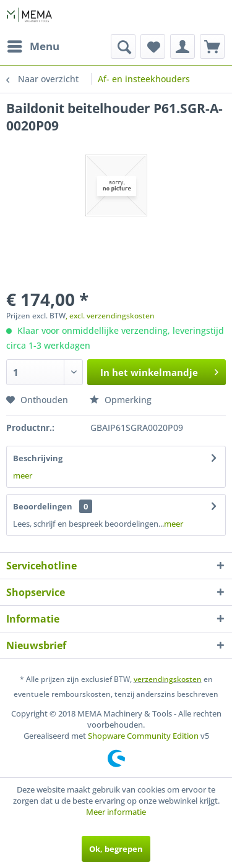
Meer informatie (116, 812)
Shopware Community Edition (143, 736)
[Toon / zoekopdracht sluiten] (123, 46)
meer (23, 475)
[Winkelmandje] (212, 46)
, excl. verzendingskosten (110, 316)
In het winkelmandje (159, 370)
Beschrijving (38, 458)
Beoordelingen (43, 506)
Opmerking (121, 400)
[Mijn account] (183, 46)
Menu (33, 45)
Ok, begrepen (116, 849)
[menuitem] (33, 46)
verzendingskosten (168, 679)
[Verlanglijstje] (153, 46)
